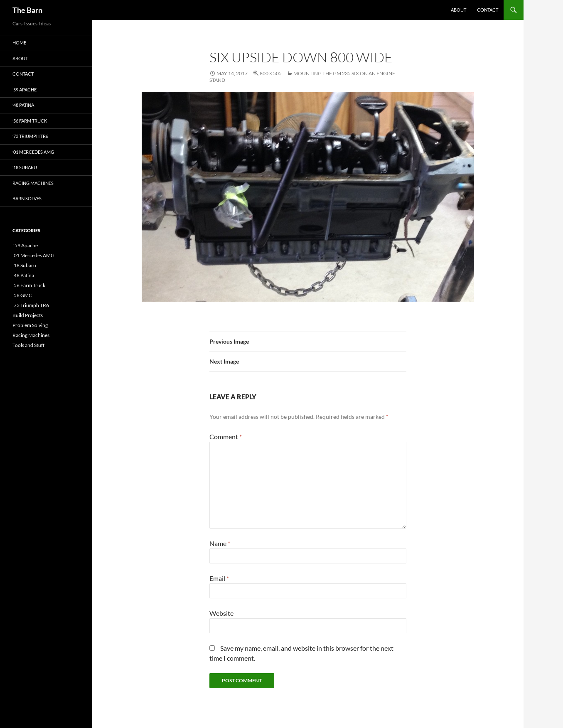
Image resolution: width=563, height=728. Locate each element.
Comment (226, 437)
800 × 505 (271, 73)
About (459, 10)
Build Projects (28, 315)
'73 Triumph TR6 (31, 305)
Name (220, 543)
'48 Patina (23, 275)
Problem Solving (30, 325)
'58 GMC (22, 295)
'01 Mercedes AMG (33, 255)
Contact (488, 10)
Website (221, 613)
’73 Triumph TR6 (30, 136)
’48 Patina (23, 105)
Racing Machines (33, 183)
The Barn (27, 10)
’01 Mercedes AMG (33, 152)
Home (19, 43)
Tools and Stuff (28, 345)
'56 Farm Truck (29, 285)
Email (219, 578)
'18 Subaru (24, 265)
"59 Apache (25, 245)
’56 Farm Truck (30, 121)
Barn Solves (27, 198)
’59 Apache (25, 90)
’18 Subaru (25, 167)
